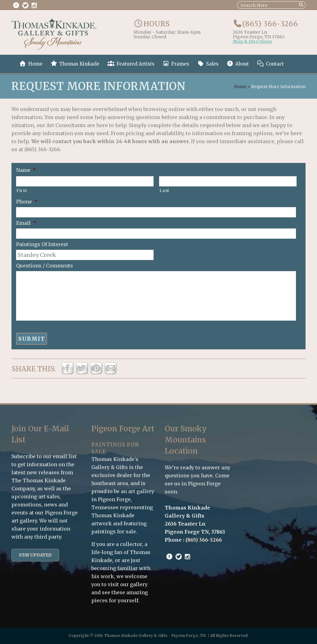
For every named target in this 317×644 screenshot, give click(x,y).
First (22, 191)
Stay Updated (35, 555)
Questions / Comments (45, 266)
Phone (27, 202)
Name (26, 170)
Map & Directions (252, 42)
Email (26, 223)
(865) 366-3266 (270, 24)
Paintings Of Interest (42, 244)
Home (240, 87)
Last (164, 191)
